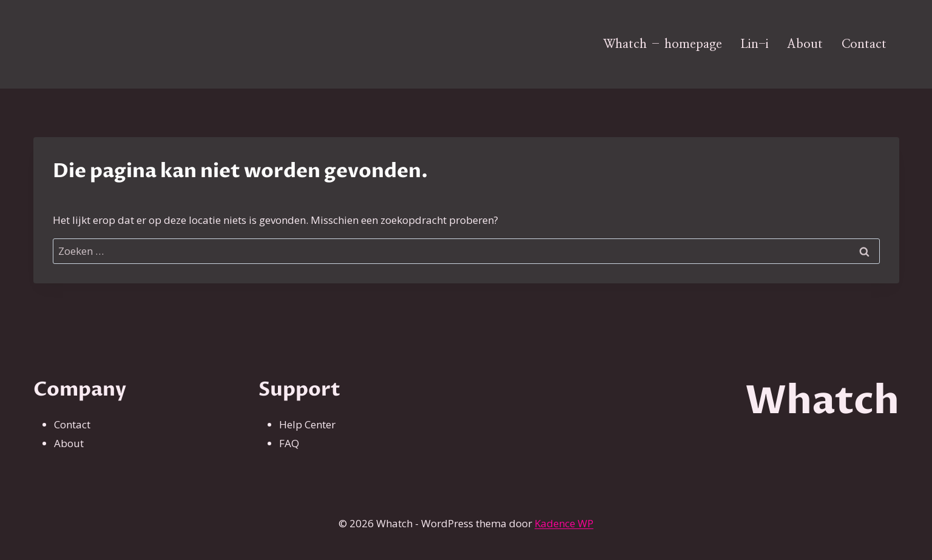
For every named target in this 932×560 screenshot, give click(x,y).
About (805, 44)
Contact (864, 44)
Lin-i (755, 44)
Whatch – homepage (663, 44)
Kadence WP (564, 523)
